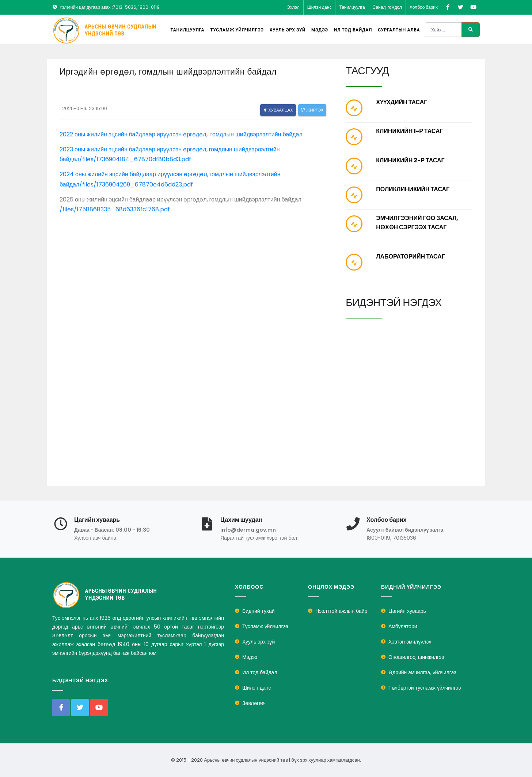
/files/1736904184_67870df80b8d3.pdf (136, 159)
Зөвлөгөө (253, 703)
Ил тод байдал (353, 30)
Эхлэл (293, 7)
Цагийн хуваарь (407, 611)
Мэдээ (320, 30)
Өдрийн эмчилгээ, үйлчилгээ (422, 672)
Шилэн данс (320, 7)
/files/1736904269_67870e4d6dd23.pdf (136, 184)
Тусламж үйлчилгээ (237, 30)
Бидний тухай (259, 611)
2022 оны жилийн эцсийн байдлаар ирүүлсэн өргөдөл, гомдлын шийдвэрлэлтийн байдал (181, 134)
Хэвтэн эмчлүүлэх (410, 642)
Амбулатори (403, 626)
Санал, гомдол (387, 7)
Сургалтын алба (399, 30)
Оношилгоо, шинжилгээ (416, 657)
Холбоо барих (424, 7)
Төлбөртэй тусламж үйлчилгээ (425, 688)
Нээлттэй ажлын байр (341, 611)
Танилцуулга (352, 7)
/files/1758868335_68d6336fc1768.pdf (115, 209)
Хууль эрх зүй (288, 30)
